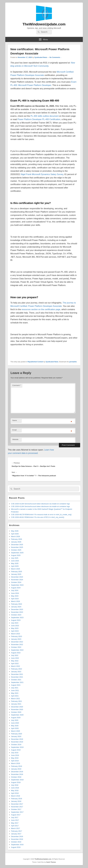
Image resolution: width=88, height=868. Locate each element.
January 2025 (16, 574)
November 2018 (17, 774)
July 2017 (15, 817)
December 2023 (17, 609)
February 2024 (17, 604)
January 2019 (16, 769)
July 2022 (15, 655)
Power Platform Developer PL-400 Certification (39, 119)
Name (15, 420)
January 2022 (16, 672)
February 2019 (17, 766)
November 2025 (17, 547)
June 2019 (15, 755)
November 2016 (17, 839)
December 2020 (17, 707)
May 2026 (15, 531)
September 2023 (17, 618)
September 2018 (17, 780)
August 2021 (16, 685)
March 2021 (16, 699)
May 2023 (15, 628)
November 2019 (17, 742)
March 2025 (16, 569)
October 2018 (16, 777)
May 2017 (15, 823)
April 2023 (15, 631)
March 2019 (16, 763)
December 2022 (17, 642)
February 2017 (17, 831)
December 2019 (17, 739)
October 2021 (16, 680)
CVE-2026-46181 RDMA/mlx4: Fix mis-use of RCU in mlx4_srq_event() (38, 517)
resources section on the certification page (41, 309)
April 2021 (15, 696)
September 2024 (17, 585)
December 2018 (17, 772)
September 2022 (17, 650)
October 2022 (16, 647)
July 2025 (15, 558)
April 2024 (15, 599)
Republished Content (35, 362)
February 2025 (17, 572)
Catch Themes (51, 862)
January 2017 (16, 834)
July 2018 (15, 785)
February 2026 (17, 539)
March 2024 (16, 601)
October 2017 (16, 809)
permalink (73, 362)
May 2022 (15, 661)
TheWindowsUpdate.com (44, 24)
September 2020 (17, 715)
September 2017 (17, 812)
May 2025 (15, 563)
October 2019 (16, 745)
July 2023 (15, 623)
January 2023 (16, 639)
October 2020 (16, 712)
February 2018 (17, 799)
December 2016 (17, 836)
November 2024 (17, 580)
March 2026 (16, 536)
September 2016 (17, 845)
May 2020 (15, 726)
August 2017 (16, 815)
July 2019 (15, 753)
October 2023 (16, 615)
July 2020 (15, 720)
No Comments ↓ (55, 57)
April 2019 (15, 761)
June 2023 (15, 626)
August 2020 (16, 718)
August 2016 (16, 847)
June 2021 (15, 690)
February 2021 (17, 701)
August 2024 (16, 588)
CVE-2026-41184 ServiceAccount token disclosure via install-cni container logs (41, 504)
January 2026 (16, 542)
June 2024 (15, 593)
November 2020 (17, 709)
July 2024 (15, 590)
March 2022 (16, 666)
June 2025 (15, 561)
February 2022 (17, 669)
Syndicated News (41, 57)
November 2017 (17, 807)
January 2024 (16, 607)
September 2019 (17, 747)
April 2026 (15, 534)
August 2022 (16, 653)
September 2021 (17, 682)
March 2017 (16, 828)
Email (15, 430)
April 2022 (15, 663)
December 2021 (17, 674)
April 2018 (15, 793)
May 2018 (15, 790)
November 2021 (17, 677)
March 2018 (16, 796)
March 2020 (16, 731)
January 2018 (16, 801)
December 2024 (17, 577)
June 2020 (15, 723)
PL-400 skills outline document (45, 116)
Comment (17, 385)
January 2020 (16, 736)
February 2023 (17, 636)
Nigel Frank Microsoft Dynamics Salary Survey (42, 174)
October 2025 (16, 550)
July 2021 (15, 688)
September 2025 (17, 553)
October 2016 (16, 842)
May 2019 (15, 758)
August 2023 (16, 620)
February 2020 (17, 734)
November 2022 (17, 644)
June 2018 (15, 788)
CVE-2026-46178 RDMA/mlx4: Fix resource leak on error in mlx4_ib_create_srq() (41, 515)
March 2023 (16, 634)
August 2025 (16, 555)
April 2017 (15, 826)
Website (15, 439)
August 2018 (16, 782)
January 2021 (16, 704)
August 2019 (16, 750)
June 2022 (15, 658)
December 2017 (17, 804)
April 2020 (15, 728)
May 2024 (15, 596)
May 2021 (15, 693)
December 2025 (17, 545)
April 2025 (15, 566)
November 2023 (17, 612)
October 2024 (16, 582)
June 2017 (15, 820)
